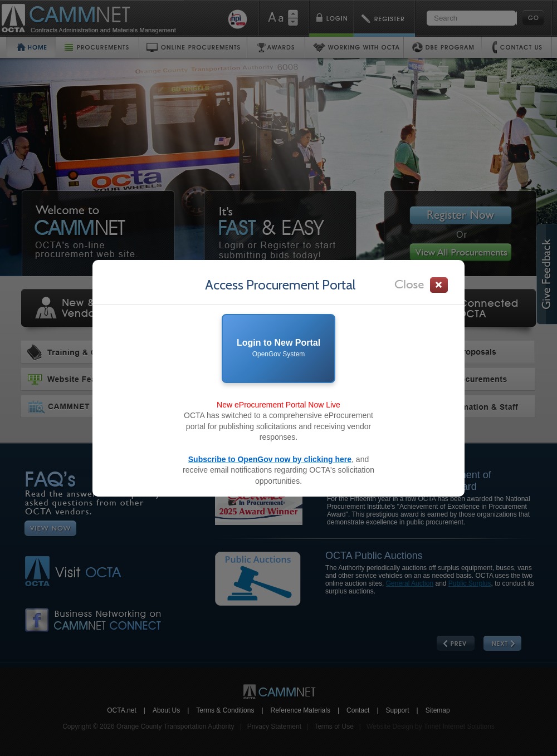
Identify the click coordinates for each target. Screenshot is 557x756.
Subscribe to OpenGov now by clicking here (270, 459)
